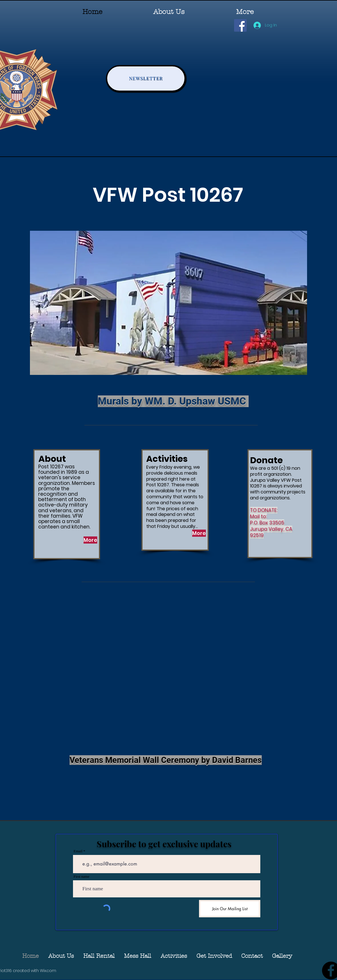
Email (78, 851)
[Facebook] (240, 25)
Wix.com (48, 971)
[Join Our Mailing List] (230, 909)
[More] (90, 540)
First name (81, 876)
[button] (214, 956)
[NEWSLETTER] (146, 78)
